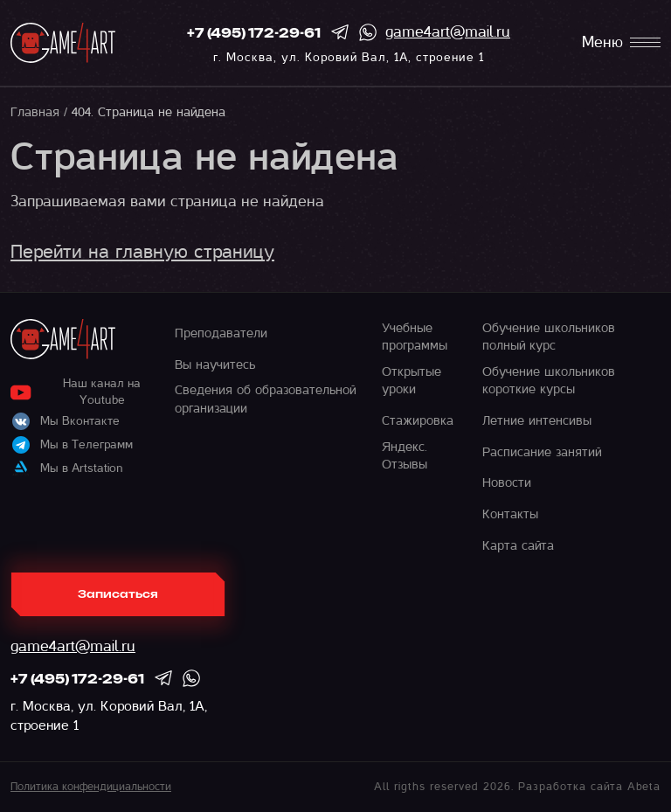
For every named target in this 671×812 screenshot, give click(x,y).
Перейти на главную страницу (142, 252)
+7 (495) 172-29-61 (254, 34)
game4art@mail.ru (448, 32)
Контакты (510, 514)
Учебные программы (415, 337)
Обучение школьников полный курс (549, 337)
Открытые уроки (412, 380)
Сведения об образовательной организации (265, 399)
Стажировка (418, 420)
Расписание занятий (542, 452)
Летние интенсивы (537, 420)
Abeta (644, 787)
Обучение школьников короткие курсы (549, 380)
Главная (35, 112)
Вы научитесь (215, 364)
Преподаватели (221, 333)
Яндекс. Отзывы (405, 455)
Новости (507, 482)
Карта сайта (518, 545)
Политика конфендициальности (91, 787)
